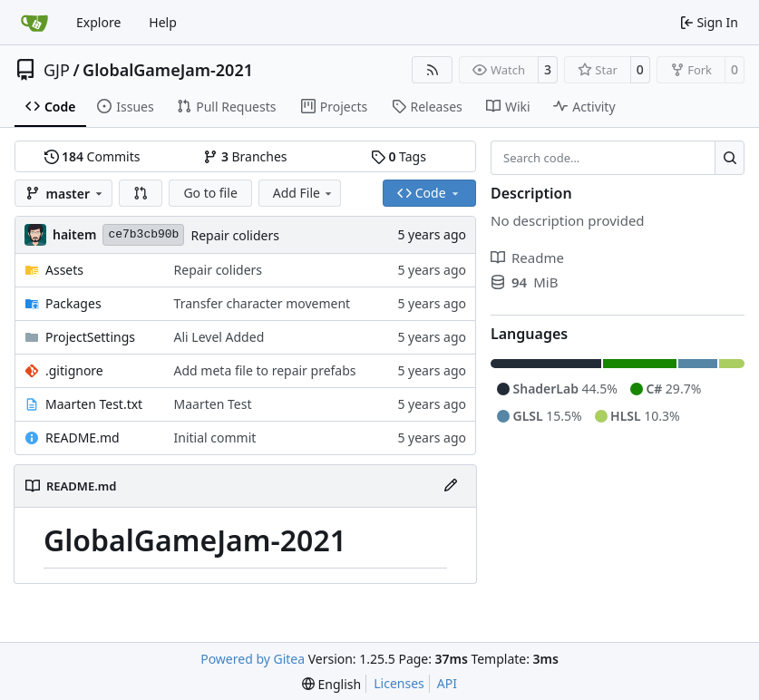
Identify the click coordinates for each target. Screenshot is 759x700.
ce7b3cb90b (143, 234)
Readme (527, 258)
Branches (245, 156)
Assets (64, 270)
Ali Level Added (219, 337)
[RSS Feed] (433, 70)
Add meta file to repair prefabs (265, 370)
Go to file (210, 193)
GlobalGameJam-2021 (168, 70)
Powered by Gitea (253, 659)
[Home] (34, 23)
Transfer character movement (263, 303)
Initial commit (215, 437)
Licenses (399, 683)
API (447, 683)
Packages (73, 303)
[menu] (331, 684)
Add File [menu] (304, 193)
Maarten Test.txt (94, 404)
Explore (98, 22)
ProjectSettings (90, 337)
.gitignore (74, 370)
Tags (399, 156)
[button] (141, 193)
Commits (92, 156)
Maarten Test (213, 404)
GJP (57, 70)
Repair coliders (235, 235)
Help (163, 22)
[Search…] (730, 158)
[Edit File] (451, 486)
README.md (83, 437)
